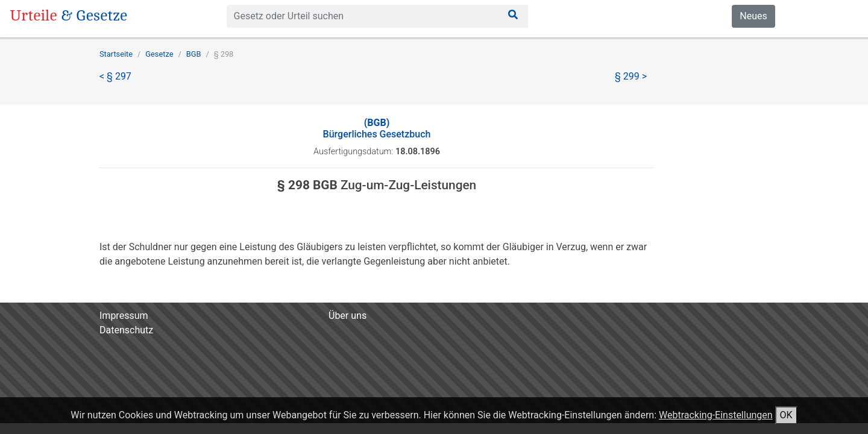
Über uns (348, 316)
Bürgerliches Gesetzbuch (377, 128)
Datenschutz (126, 330)
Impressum (124, 316)
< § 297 (115, 76)
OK (786, 415)
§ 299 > (631, 76)
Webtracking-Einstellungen (716, 415)
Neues (753, 16)
